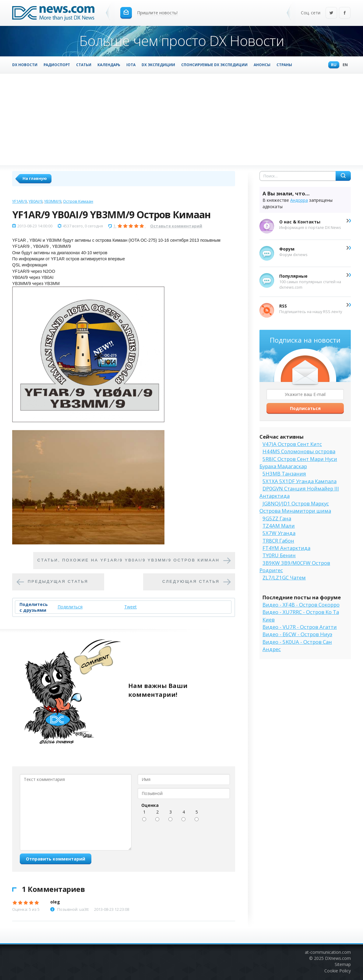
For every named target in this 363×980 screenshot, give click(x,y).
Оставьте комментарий (176, 226)
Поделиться (70, 607)
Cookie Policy (338, 971)
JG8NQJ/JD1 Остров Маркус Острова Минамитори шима (295, 507)
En (344, 65)
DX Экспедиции (158, 65)
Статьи (84, 65)
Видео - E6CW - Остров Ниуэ (297, 634)
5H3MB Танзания (284, 474)
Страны (284, 65)
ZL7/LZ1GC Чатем (284, 577)
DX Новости (25, 65)
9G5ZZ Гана (277, 518)
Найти (343, 176)
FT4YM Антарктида (286, 548)
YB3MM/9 (53, 201)
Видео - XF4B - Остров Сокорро (301, 605)
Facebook (345, 13)
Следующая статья (191, 582)
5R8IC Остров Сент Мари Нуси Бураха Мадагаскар (298, 463)
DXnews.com (338, 958)
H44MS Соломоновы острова (299, 451)
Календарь (109, 65)
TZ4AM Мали (279, 526)
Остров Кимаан (78, 201)
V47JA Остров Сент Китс (292, 444)
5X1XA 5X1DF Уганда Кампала (300, 481)
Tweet (130, 607)
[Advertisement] (181, 119)
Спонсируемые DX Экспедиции (214, 65)
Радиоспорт (57, 65)
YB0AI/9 (35, 201)
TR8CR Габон (278, 541)
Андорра (299, 200)
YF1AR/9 (19, 201)
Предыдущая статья (58, 582)
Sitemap (343, 964)
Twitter (331, 13)
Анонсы (262, 65)
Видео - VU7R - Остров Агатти (300, 627)
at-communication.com (328, 952)
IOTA (131, 65)
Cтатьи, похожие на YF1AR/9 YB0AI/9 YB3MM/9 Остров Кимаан (129, 560)
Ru (332, 65)
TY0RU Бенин (279, 555)
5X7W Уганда (279, 533)
